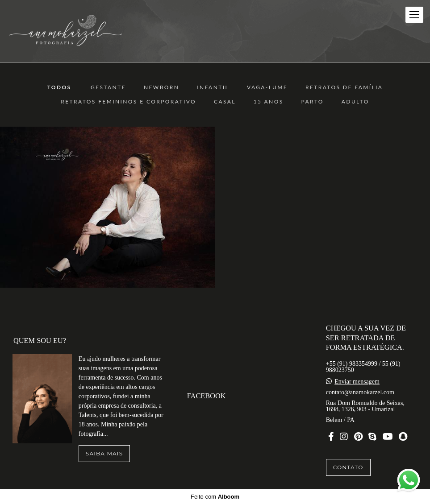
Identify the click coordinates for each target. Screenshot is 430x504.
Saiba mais (104, 453)
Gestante (108, 87)
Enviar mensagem (357, 382)
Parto (313, 102)
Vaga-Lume (267, 87)
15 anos (269, 102)
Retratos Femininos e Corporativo (128, 102)
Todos (59, 87)
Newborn (161, 87)
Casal (225, 102)
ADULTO (355, 102)
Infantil (213, 87)
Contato (348, 467)
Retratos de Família (344, 87)
